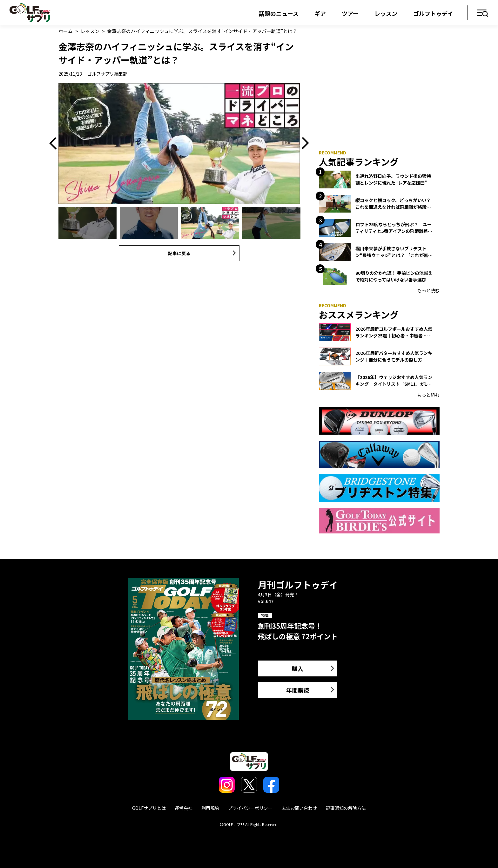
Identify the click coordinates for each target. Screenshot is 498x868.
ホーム (66, 31)
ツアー (350, 13)
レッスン (386, 13)
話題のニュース (279, 13)
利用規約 (210, 808)
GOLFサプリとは (149, 808)
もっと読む (428, 290)
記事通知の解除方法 (346, 808)
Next (303, 144)
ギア (320, 13)
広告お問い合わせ (299, 808)
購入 (298, 668)
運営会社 (184, 808)
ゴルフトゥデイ (433, 13)
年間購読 (298, 690)
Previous (55, 144)
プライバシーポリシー (250, 808)
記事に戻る (179, 253)
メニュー (483, 14)
